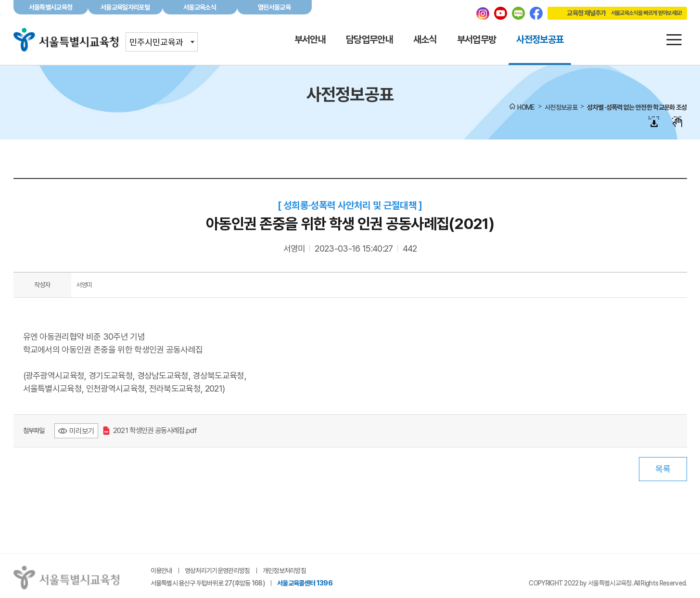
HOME (526, 107)
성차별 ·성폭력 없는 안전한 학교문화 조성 (637, 107)
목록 (663, 469)
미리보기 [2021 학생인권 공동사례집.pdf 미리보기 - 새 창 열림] (82, 431)
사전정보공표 (561, 107)
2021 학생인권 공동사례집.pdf (150, 430)
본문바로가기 (350, 0)
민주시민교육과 (156, 42)
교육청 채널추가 (615, 13)
